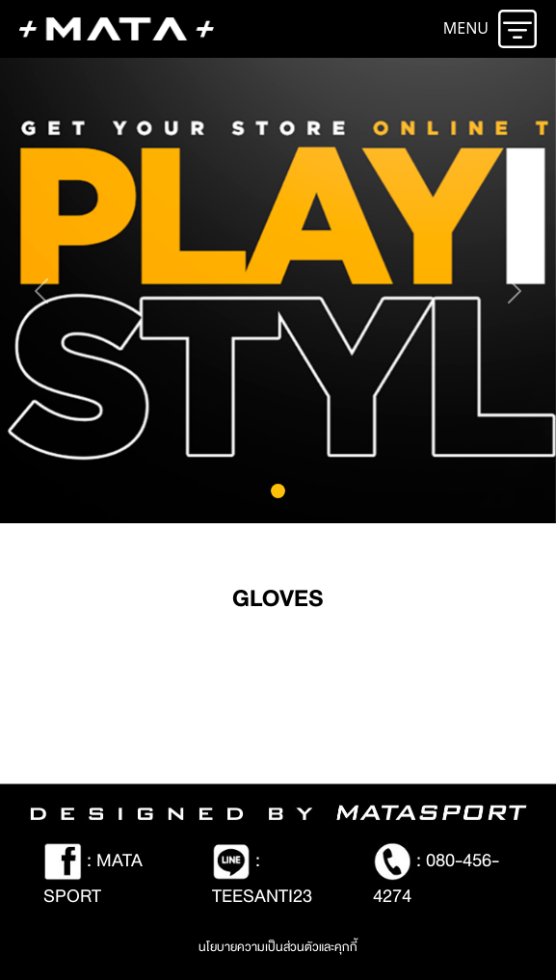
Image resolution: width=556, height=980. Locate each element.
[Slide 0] (278, 491)
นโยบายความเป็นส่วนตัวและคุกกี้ (278, 947)
